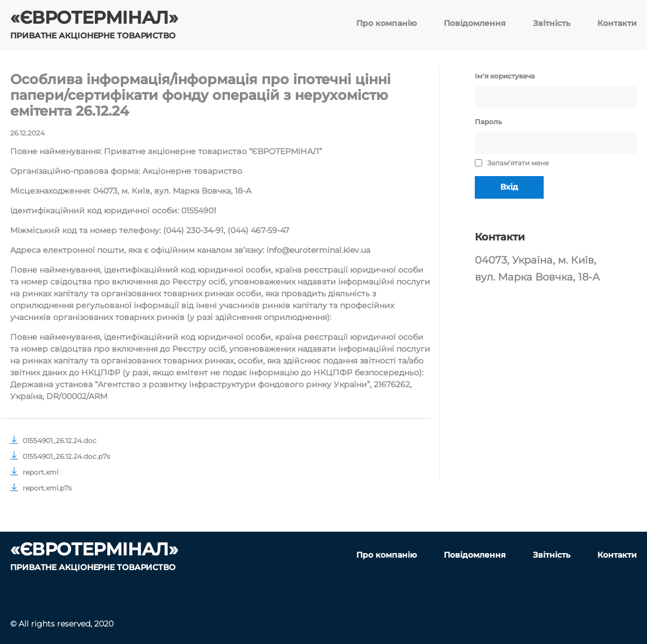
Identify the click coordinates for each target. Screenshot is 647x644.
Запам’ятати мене (512, 163)
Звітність (552, 23)
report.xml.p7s (41, 488)
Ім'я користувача (505, 76)
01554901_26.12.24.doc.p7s (60, 456)
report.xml (34, 472)
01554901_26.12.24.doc (53, 441)
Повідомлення (475, 23)
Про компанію (386, 23)
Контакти (617, 23)
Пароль (488, 122)
